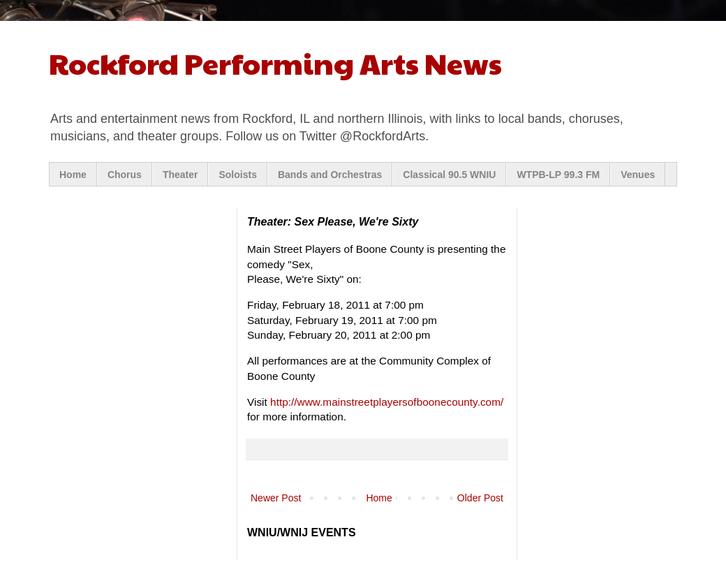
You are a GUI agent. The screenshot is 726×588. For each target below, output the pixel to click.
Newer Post (276, 498)
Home (73, 175)
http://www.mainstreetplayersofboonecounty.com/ (387, 402)
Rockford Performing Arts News (275, 63)
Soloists (237, 175)
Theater (180, 175)
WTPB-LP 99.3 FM (558, 175)
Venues (638, 175)
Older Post (480, 498)
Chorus (125, 175)
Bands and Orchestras (330, 175)
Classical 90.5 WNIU (449, 175)
